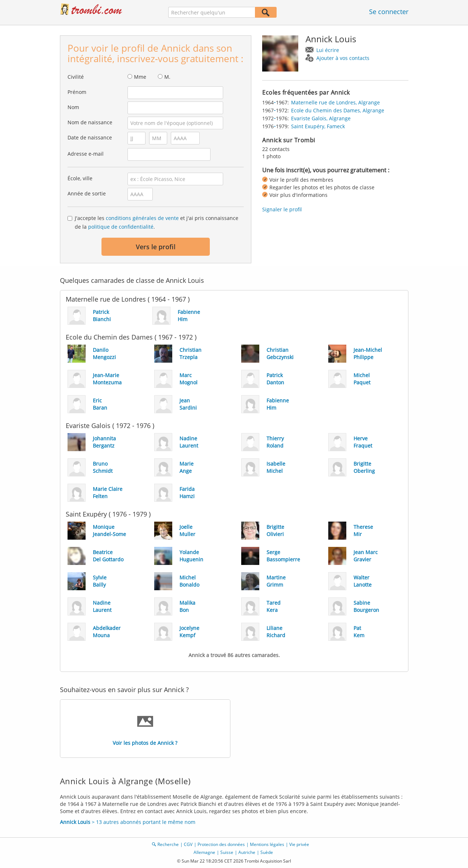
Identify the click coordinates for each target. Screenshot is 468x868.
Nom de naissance (90, 122)
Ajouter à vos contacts (343, 58)
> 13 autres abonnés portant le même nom (128, 822)
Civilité (76, 77)
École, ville (80, 178)
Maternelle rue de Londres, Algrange (335, 102)
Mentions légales (267, 844)
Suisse (227, 852)
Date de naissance (90, 137)
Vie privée (299, 844)
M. (167, 77)
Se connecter (389, 12)
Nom (73, 107)
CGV (188, 844)
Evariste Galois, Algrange (321, 118)
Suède (267, 852)
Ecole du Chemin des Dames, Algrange (338, 110)
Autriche (247, 852)
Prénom (77, 92)
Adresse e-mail (86, 154)
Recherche (168, 844)
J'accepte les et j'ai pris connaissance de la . (157, 222)
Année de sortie (87, 193)
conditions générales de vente (142, 218)
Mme (140, 77)
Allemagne (204, 852)
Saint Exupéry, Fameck (318, 126)
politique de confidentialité (121, 227)
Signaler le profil (282, 209)
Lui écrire (328, 50)
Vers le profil (156, 247)
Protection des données (221, 844)
